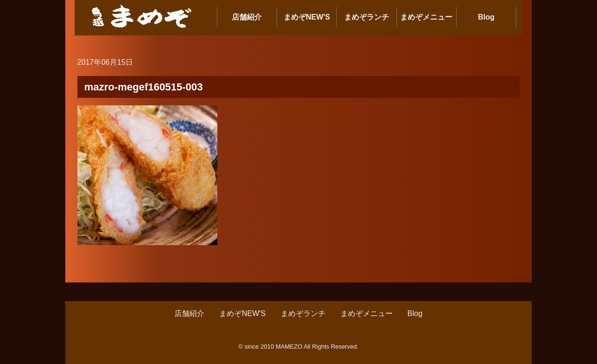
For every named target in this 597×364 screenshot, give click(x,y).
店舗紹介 (247, 17)
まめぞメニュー (426, 17)
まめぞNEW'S (307, 17)
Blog (486, 17)
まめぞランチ (367, 17)
